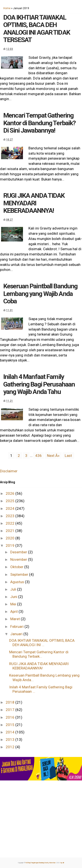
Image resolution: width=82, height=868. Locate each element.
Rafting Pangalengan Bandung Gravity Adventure (41, 863)
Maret (16, 619)
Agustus (18, 582)
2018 (10, 702)
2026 (10, 493)
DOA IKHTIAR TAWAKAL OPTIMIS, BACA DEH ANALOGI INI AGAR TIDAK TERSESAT (37, 29)
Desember (19, 552)
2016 (10, 717)
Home (7, 8)
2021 (10, 531)
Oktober (17, 567)
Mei (14, 604)
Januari (17, 634)
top (62, 863)
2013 (10, 740)
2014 (10, 732)
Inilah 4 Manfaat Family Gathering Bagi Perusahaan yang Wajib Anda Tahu (39, 384)
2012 (10, 747)
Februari (17, 627)
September (20, 574)
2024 (10, 508)
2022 (10, 523)
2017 (10, 710)
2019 (10, 545)
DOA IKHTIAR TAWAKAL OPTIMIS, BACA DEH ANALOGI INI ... (42, 643)
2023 (10, 516)
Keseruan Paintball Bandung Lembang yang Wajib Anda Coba (40, 294)
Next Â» (53, 456)
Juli (14, 589)
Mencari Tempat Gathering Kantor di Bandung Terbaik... (39, 654)
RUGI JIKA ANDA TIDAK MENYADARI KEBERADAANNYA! (34, 203)
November (19, 559)
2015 (10, 725)
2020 (10, 538)
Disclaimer (9, 471)
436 (38, 456)
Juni (14, 597)
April (14, 611)
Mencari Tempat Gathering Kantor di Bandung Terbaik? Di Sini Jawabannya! (39, 123)
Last (68, 456)
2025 (10, 501)
